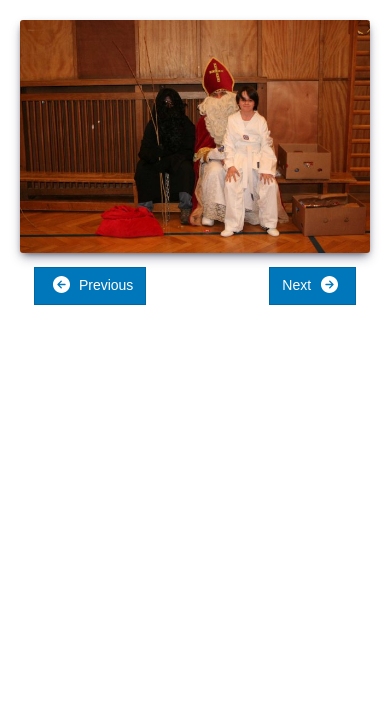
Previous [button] (92, 284)
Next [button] (310, 284)
